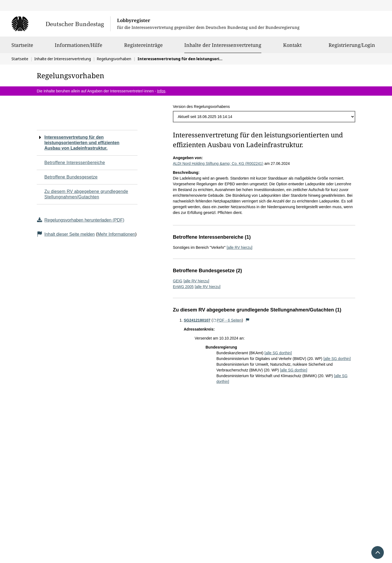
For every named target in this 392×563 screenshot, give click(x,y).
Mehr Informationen (116, 234)
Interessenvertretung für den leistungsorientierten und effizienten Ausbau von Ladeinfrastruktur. (82, 143)
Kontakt (292, 47)
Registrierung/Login (352, 47)
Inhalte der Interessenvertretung (223, 45)
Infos (161, 91)
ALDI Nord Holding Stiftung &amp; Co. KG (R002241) (218, 164)
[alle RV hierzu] (239, 247)
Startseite (22, 47)
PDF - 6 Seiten (227, 320)
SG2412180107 (197, 320)
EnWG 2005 (183, 287)
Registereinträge (143, 47)
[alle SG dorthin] (278, 353)
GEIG (178, 281)
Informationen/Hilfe (79, 47)
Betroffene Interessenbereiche (75, 163)
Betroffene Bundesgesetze (71, 177)
